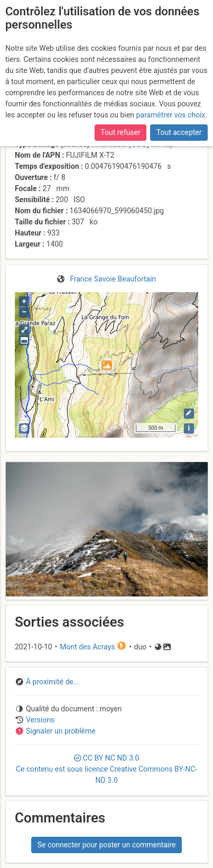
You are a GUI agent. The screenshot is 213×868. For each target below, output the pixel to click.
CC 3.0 (106, 769)
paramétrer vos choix (170, 115)
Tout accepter (179, 132)
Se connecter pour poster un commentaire (107, 845)
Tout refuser (120, 132)
